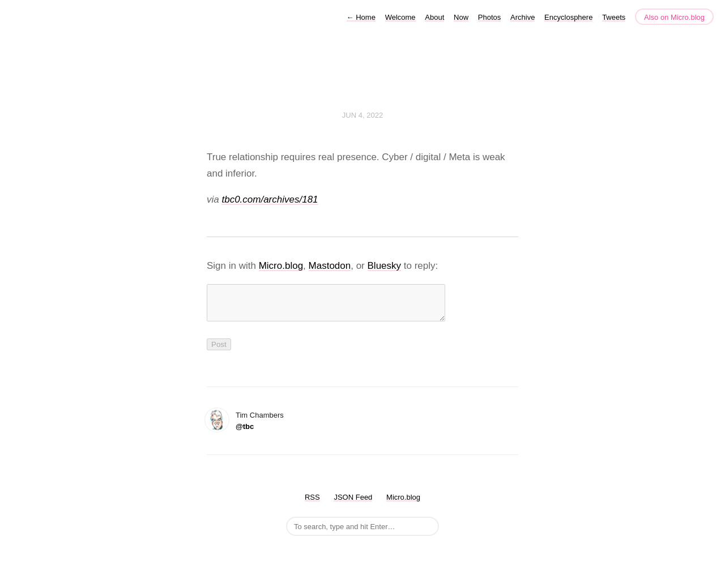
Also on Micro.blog (674, 17)
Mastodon (330, 266)
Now (461, 17)
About (434, 17)
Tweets (614, 17)
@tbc (245, 433)
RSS (312, 504)
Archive (523, 17)
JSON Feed (353, 504)
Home (361, 17)
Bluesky (385, 266)
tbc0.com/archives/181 (270, 199)
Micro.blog (281, 266)
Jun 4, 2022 (362, 115)
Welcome (400, 17)
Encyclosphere (568, 17)
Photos (489, 17)
